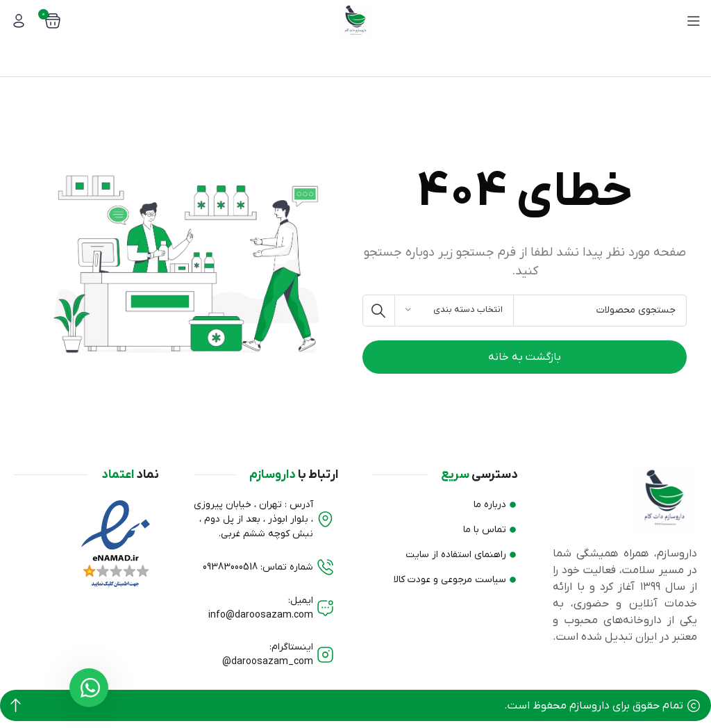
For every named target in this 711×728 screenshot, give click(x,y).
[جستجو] (525, 311)
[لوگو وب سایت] (355, 20)
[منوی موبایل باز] (694, 21)
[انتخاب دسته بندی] (454, 311)
